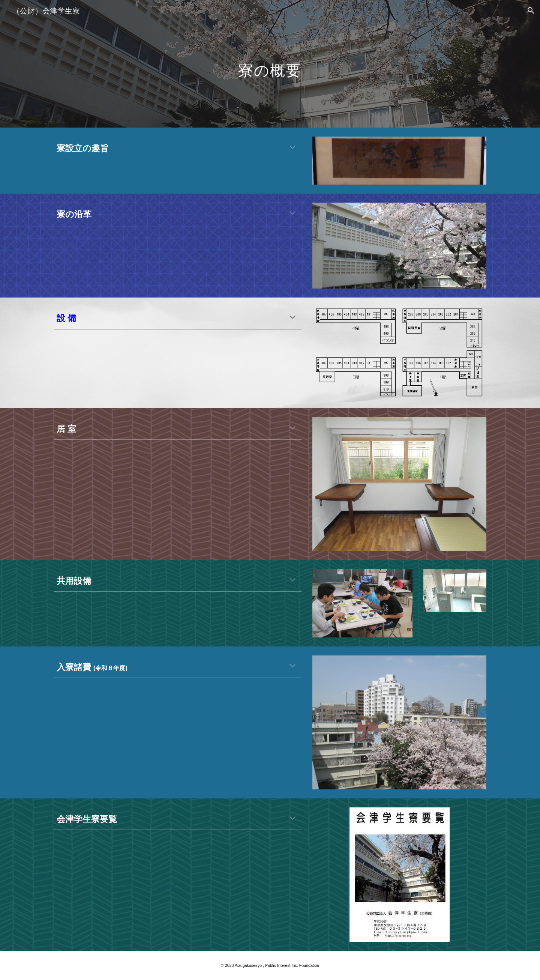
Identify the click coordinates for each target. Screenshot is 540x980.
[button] (531, 11)
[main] (270, 64)
